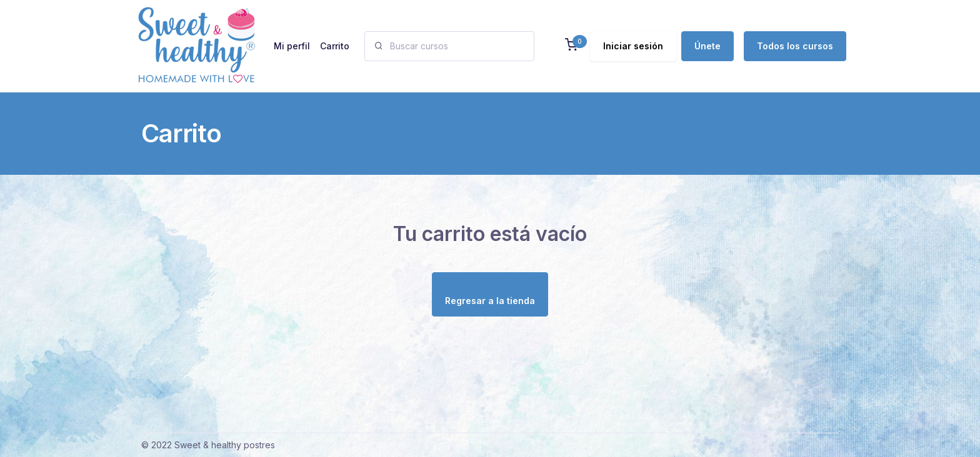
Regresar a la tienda (490, 301)
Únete (707, 46)
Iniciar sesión (633, 46)
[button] (571, 46)
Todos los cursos (795, 46)
